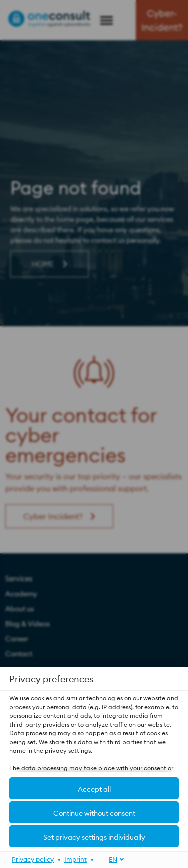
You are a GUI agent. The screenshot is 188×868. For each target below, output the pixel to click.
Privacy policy (33, 859)
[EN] (111, 859)
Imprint (75, 859)
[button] (94, 788)
